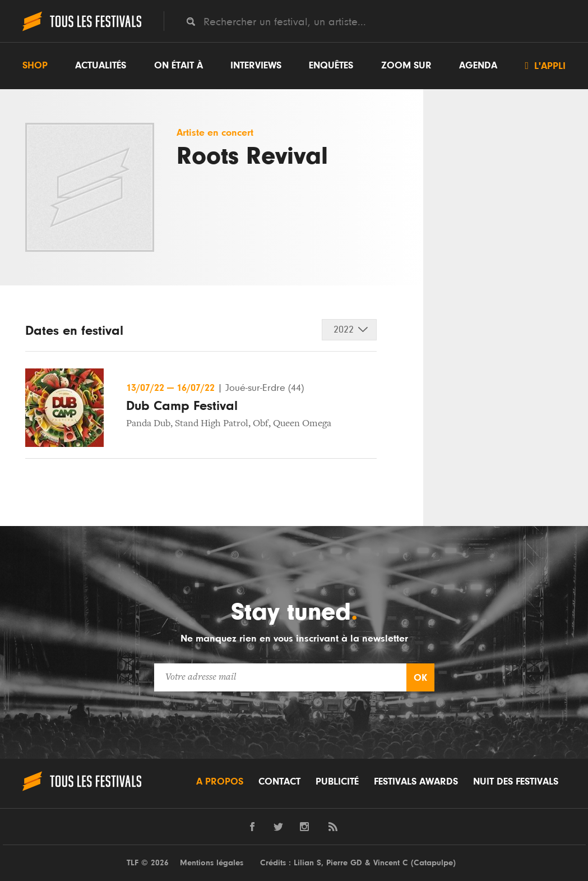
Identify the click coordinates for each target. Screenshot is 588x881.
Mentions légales (212, 863)
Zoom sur (406, 66)
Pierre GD (344, 863)
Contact (279, 782)
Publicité (337, 782)
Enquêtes (331, 66)
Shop (35, 66)
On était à (179, 66)
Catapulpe (433, 863)
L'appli (545, 66)
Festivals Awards (416, 782)
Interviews (256, 66)
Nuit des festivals (516, 782)
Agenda (478, 66)
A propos (220, 782)
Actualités (101, 66)
